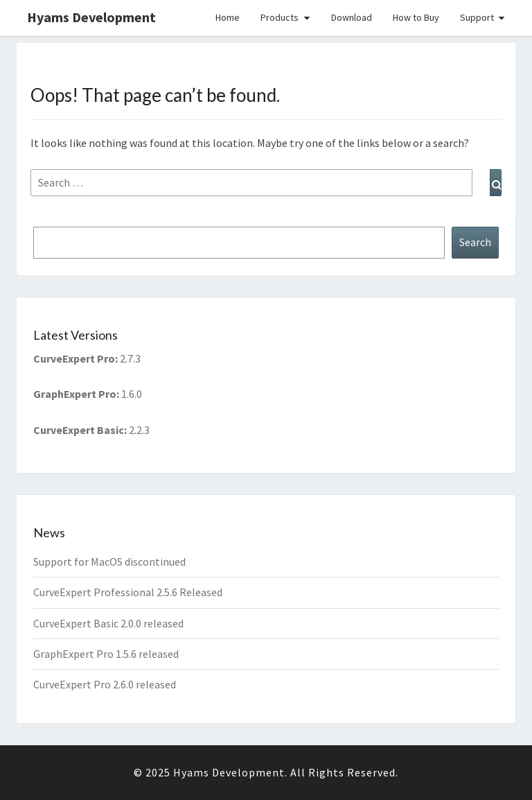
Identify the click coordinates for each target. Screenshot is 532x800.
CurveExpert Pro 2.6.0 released (105, 684)
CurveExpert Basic (79, 430)
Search (475, 242)
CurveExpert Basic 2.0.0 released (108, 623)
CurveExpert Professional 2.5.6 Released (128, 592)
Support (477, 17)
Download (352, 17)
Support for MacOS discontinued (109, 562)
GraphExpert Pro (75, 394)
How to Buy (416, 17)
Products (280, 17)
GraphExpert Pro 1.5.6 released (106, 654)
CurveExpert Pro (74, 358)
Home (228, 17)
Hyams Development (91, 17)
